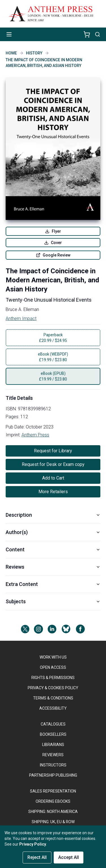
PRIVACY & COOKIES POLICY (53, 688)
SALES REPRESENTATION (53, 791)
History (34, 53)
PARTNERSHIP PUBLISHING (53, 775)
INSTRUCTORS (53, 765)
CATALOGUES (53, 724)
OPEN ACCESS (53, 667)
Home (11, 53)
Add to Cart (53, 478)
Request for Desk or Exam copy (53, 464)
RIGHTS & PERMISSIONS (53, 678)
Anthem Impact (21, 319)
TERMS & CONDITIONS (53, 698)
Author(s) (53, 532)
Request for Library (53, 451)
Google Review (53, 255)
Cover (53, 243)
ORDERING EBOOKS (53, 801)
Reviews (53, 567)
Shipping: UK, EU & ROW (53, 822)
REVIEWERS (53, 755)
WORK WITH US (53, 657)
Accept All (69, 857)
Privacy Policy (33, 844)
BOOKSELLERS (53, 734)
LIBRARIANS (53, 745)
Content (53, 549)
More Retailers (53, 492)
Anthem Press (35, 435)
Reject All (37, 857)
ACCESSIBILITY (53, 708)
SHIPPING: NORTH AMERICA (53, 812)
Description (53, 515)
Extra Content (53, 584)
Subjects (53, 601)
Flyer (53, 231)
